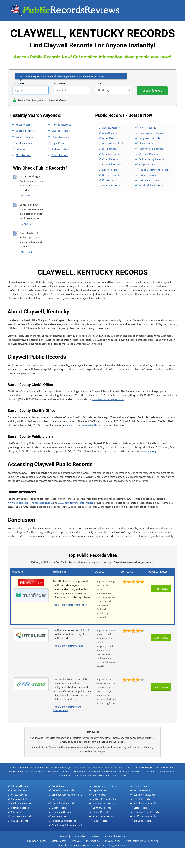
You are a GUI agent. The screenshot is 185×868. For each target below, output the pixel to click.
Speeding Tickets (25, 131)
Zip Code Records (143, 821)
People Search (147, 164)
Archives (76, 841)
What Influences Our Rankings (142, 841)
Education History (61, 812)
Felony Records (147, 128)
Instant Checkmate (115, 836)
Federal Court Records (64, 821)
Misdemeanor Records (105, 803)
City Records (18, 812)
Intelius (95, 836)
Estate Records (60, 816)
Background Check (21, 799)
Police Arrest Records (104, 816)
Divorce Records (61, 131)
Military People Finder (104, 799)
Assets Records (19, 795)
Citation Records (20, 808)
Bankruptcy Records (22, 803)
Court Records (110, 159)
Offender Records (149, 154)
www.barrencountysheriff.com (84, 425)
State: (98, 83)
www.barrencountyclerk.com (108, 399)
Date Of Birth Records (63, 803)
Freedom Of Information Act (67, 825)
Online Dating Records (151, 159)
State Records (141, 808)
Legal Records (59, 143)
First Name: (19, 83)
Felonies (20, 149)
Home (63, 836)
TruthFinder (79, 836)
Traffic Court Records (145, 816)
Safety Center (59, 841)
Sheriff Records (142, 799)
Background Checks (113, 143)
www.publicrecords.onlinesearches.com (30, 503)
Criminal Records (112, 164)
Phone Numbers (60, 137)
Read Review (161, 589)
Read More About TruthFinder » (71, 605)
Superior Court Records (146, 812)
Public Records (147, 175)
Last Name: (60, 83)
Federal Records (111, 185)
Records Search (142, 786)
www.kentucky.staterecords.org (76, 503)
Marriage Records (61, 125)
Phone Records (101, 812)
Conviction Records (21, 816)
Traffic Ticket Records (151, 185)
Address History (60, 149)
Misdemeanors (24, 143)
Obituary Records (102, 808)
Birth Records (23, 155)
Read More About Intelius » (68, 646)
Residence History (149, 180)
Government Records (104, 786)
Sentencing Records (144, 795)
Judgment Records (149, 138)
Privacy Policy (113, 841)
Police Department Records (154, 170)
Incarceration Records (151, 133)
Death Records (60, 155)
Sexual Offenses (24, 137)
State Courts (93, 841)
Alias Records (110, 133)
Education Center (37, 841)
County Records (111, 154)
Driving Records (111, 175)
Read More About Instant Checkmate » (67, 708)
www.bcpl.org (148, 451)
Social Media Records (145, 803)
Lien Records (146, 143)
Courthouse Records (63, 790)
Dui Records (109, 180)
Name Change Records (152, 149)
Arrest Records (24, 125)
